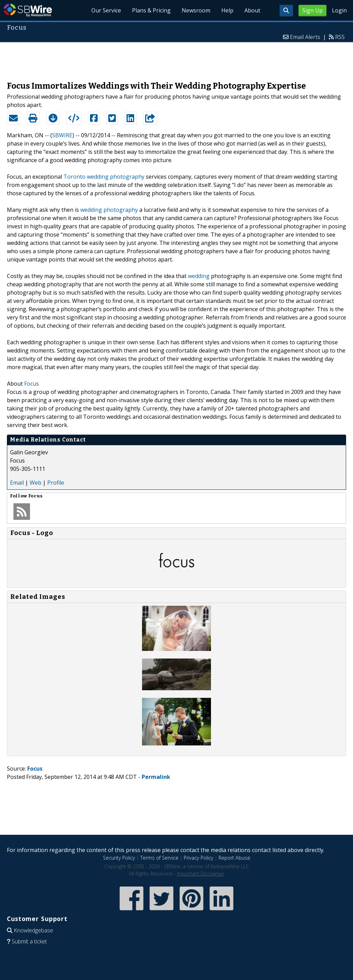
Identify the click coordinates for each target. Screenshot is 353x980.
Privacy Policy (199, 858)
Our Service (106, 10)
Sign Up (312, 10)
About (252, 10)
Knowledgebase (33, 930)
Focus (32, 384)
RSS (340, 37)
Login (339, 10)
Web (36, 483)
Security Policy (119, 858)
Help (227, 10)
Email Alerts (305, 37)
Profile (56, 483)
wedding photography (109, 210)
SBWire (28, 10)
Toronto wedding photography (104, 177)
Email (17, 483)
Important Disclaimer (201, 874)
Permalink (156, 777)
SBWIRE (62, 135)
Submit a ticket (29, 941)
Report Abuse (234, 858)
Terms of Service (159, 858)
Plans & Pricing (151, 10)
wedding (199, 276)
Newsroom (196, 10)
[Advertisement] (176, 58)
